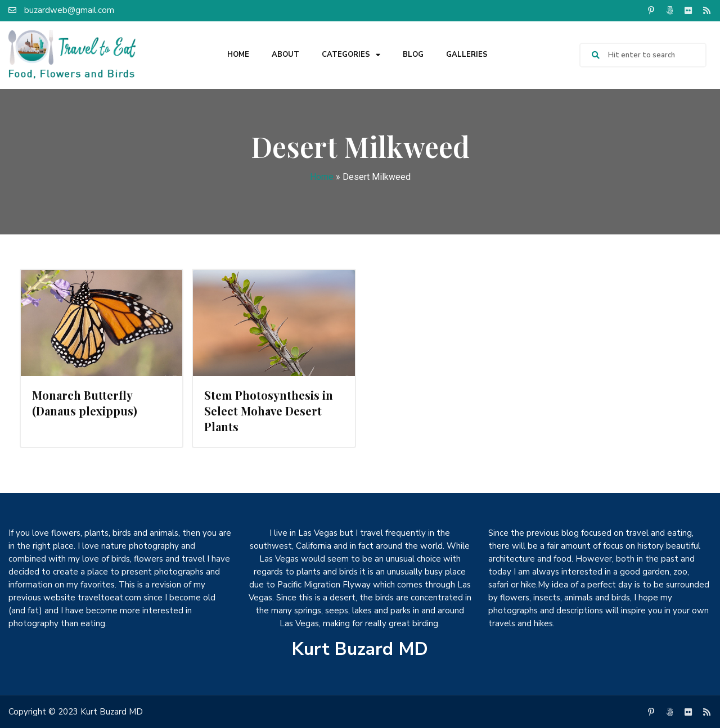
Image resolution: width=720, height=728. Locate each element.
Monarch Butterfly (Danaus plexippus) (85, 403)
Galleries (467, 55)
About (285, 55)
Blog (413, 55)
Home (238, 55)
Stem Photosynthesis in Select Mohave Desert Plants (269, 411)
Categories (351, 55)
